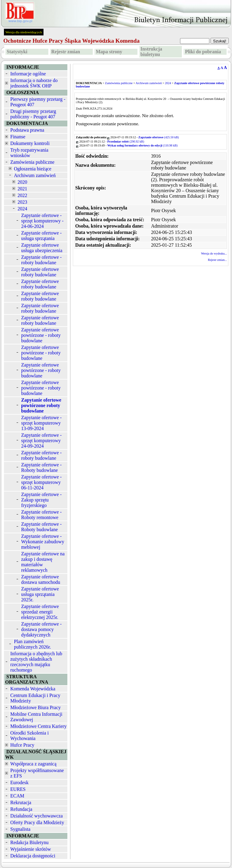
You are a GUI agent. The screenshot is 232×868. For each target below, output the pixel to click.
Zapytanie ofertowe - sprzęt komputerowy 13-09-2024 (41, 423)
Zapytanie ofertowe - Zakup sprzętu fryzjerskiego (41, 500)
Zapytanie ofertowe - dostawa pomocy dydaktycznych (41, 629)
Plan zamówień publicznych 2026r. (32, 644)
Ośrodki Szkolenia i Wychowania (29, 736)
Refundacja (21, 809)
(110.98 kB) (142, 145)
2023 (22, 202)
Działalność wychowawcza (37, 816)
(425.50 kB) (159, 137)
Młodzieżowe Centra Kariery (39, 726)
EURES (18, 789)
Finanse (18, 137)
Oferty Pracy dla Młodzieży (37, 822)
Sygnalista (20, 829)
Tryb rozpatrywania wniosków (29, 153)
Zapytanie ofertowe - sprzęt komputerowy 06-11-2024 (41, 482)
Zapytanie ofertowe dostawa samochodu (41, 579)
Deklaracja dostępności (33, 856)
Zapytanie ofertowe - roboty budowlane (41, 260)
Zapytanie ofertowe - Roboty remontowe (41, 515)
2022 (22, 195)
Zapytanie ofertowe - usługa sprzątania (41, 236)
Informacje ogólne (28, 74)
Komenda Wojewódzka (33, 689)
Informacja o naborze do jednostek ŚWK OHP (34, 83)
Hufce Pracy (22, 745)
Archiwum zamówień (35, 175)
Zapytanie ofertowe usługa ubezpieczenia (42, 248)
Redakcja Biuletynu (29, 842)
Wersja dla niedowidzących (24, 32)
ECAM (17, 796)
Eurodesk (19, 783)
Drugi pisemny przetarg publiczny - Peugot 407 (33, 114)
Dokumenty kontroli (30, 143)
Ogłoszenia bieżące (33, 169)
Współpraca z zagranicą (33, 764)
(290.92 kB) (126, 141)
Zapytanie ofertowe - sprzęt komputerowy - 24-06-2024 (42, 221)
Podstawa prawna (27, 130)
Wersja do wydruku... (214, 253)
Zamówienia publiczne (32, 162)
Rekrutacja (21, 802)
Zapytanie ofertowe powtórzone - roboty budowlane (41, 335)
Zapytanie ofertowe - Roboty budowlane (41, 467)
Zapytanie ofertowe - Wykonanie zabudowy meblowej (43, 542)
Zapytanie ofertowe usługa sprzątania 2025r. (40, 594)
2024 (22, 209)
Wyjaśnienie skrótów (31, 849)
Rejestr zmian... (217, 260)
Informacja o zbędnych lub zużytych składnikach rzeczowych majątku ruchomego (36, 662)
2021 (22, 189)
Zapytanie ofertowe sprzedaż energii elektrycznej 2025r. (40, 612)
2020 (22, 182)
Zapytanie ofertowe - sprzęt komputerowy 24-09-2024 (41, 441)
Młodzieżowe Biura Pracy (35, 707)
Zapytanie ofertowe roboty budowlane (40, 272)
